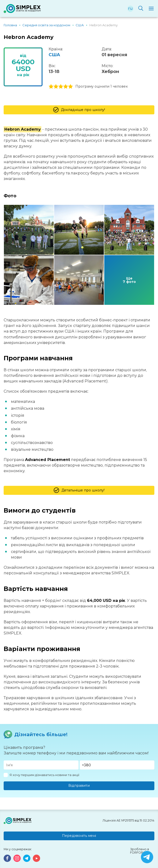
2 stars (56, 87)
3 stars (61, 87)
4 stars (66, 87)
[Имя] (41, 765)
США (54, 55)
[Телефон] (117, 765)
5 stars (70, 87)
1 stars (51, 87)
